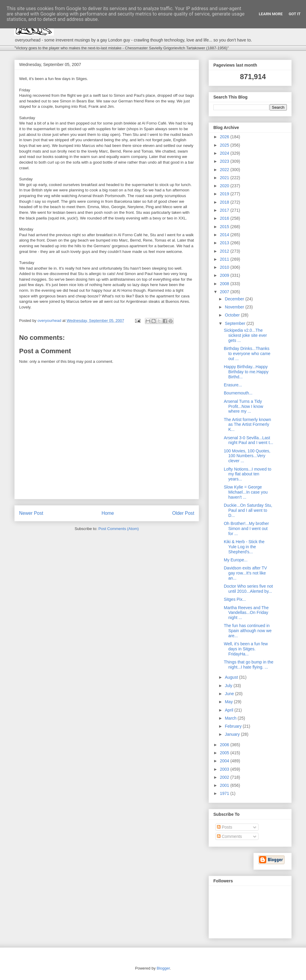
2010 (225, 267)
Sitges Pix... (235, 599)
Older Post (183, 513)
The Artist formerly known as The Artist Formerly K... (247, 425)
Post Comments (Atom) (118, 529)
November (235, 307)
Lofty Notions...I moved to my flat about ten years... (248, 474)
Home (108, 513)
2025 (225, 145)
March (231, 718)
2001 (225, 785)
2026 (225, 137)
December (235, 299)
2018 (225, 202)
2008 (225, 284)
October (233, 315)
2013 (225, 243)
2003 (225, 769)
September (235, 323)
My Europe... (236, 560)
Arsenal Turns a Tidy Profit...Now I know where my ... (244, 406)
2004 (225, 761)
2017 (225, 210)
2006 (225, 745)
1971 (225, 793)
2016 (225, 218)
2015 (225, 227)
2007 (225, 292)
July (229, 686)
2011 (225, 259)
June (230, 694)
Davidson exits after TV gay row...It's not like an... (245, 573)
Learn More (271, 14)
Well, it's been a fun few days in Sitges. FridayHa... (246, 649)
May (229, 702)
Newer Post (31, 513)
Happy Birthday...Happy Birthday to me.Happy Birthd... (246, 372)
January (233, 734)
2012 (225, 251)
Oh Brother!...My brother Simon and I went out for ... (246, 529)
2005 (225, 753)
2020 (225, 186)
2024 (225, 153)
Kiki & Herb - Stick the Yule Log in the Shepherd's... (244, 547)
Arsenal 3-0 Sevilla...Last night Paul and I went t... (248, 440)
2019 (225, 194)
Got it (295, 14)
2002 (225, 777)
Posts (225, 827)
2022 (225, 170)
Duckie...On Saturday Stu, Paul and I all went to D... (248, 510)
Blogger (163, 968)
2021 (225, 178)
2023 (225, 161)
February (234, 726)
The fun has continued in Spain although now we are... (248, 631)
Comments (229, 836)
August (232, 677)
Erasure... (233, 385)
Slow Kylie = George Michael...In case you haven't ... (246, 492)
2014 (225, 235)
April (229, 710)
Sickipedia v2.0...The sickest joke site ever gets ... (245, 335)
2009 (225, 275)
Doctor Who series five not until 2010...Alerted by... (248, 589)
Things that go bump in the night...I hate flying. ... (249, 665)
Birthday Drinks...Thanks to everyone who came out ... (247, 354)
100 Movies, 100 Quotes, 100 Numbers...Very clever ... (247, 456)
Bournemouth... (238, 393)
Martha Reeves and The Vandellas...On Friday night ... (246, 613)
